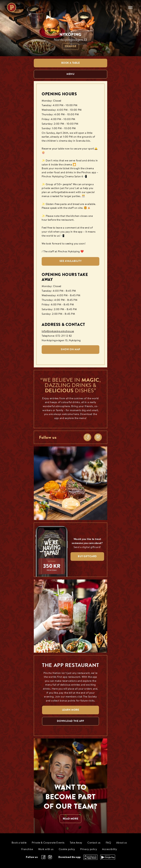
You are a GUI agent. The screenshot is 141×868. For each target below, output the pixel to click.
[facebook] (87, 437)
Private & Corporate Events (48, 843)
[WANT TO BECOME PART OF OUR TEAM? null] (70, 786)
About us (122, 843)
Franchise (27, 849)
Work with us (46, 849)
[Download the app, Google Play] (108, 859)
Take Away (76, 843)
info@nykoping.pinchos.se (58, 331)
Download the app (69, 857)
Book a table (19, 843)
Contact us (94, 843)
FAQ (109, 843)
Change (70, 46)
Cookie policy (67, 849)
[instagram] (98, 437)
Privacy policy (89, 849)
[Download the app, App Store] (91, 859)
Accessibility (110, 849)
